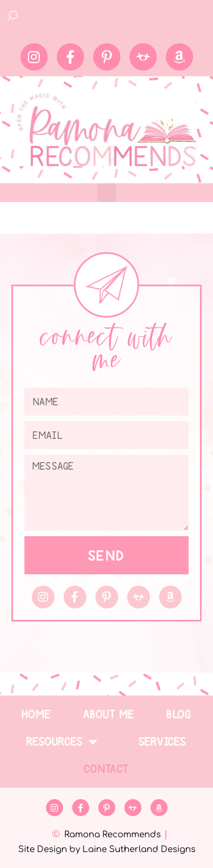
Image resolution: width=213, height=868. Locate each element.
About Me (109, 714)
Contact (106, 769)
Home (36, 714)
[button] (106, 193)
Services (162, 742)
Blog (179, 714)
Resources (62, 742)
